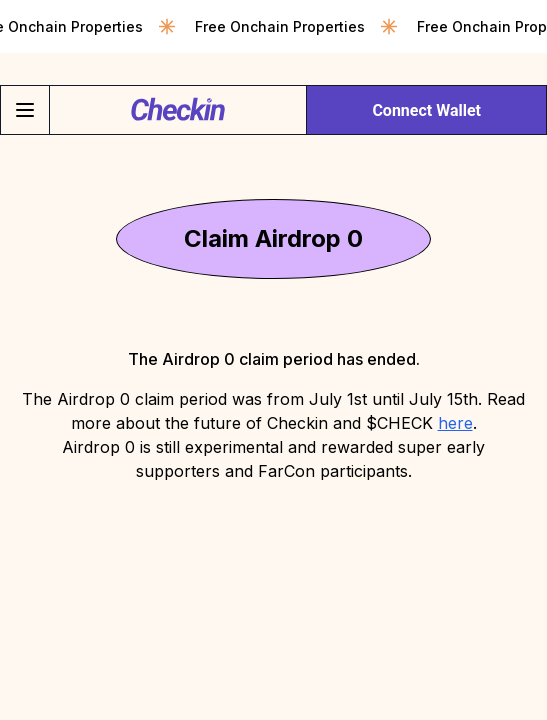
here (455, 423)
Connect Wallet (426, 110)
